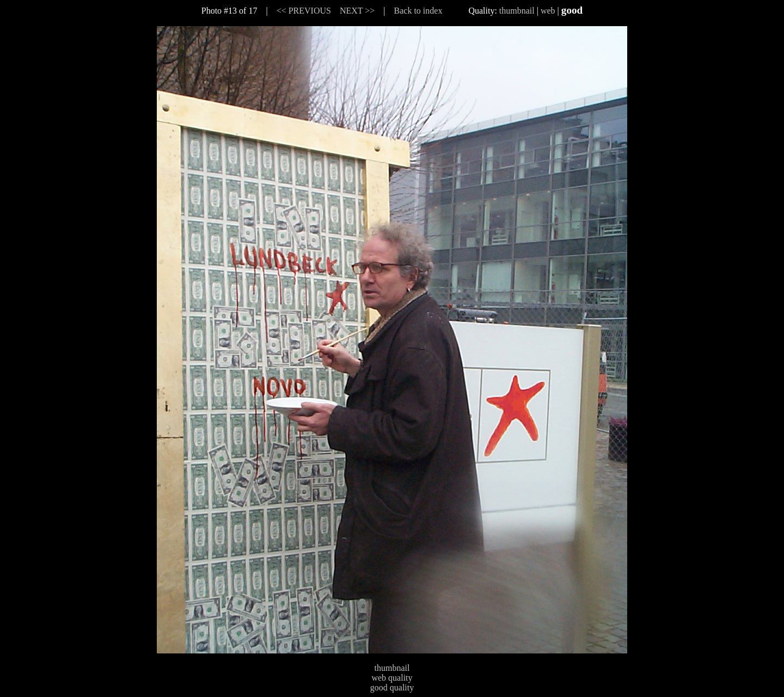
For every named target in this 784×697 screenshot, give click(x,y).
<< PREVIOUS (304, 11)
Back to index (418, 11)
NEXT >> (357, 11)
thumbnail (517, 11)
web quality (392, 678)
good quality (392, 687)
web (548, 11)
